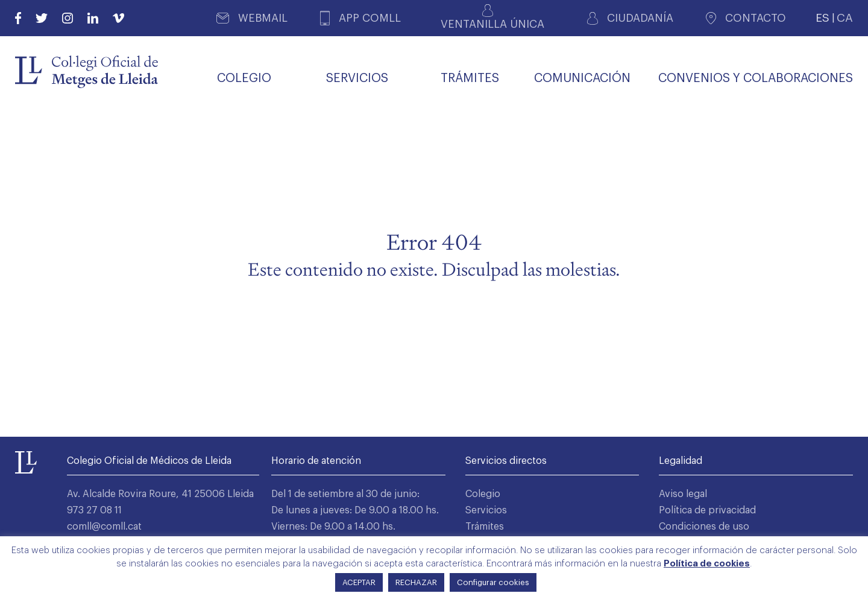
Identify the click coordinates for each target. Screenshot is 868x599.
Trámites (485, 527)
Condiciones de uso (704, 527)
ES (822, 18)
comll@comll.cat (104, 527)
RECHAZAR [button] (416, 582)
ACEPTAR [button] (359, 582)
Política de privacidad (707, 510)
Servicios (486, 510)
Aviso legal (683, 494)
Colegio (483, 494)
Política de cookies (707, 564)
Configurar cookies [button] (493, 582)
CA (845, 18)
